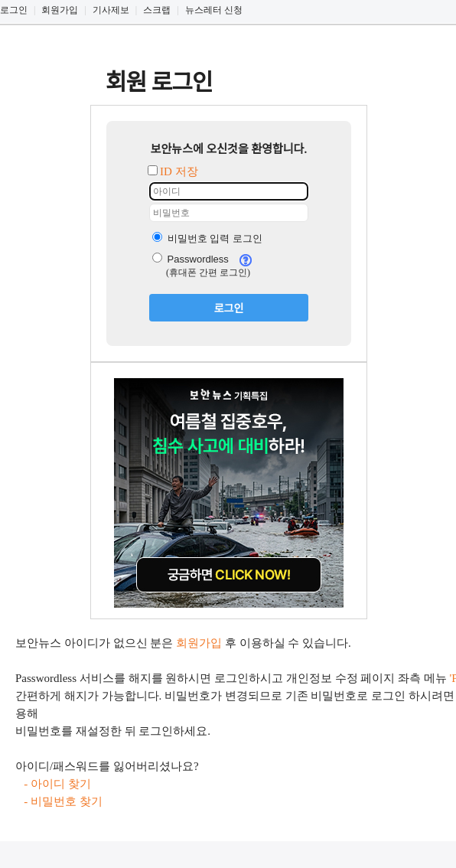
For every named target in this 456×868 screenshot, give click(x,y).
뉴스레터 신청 (214, 10)
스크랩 (157, 10)
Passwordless (191, 259)
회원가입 (60, 10)
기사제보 (111, 10)
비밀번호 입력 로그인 (207, 238)
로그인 (14, 10)
